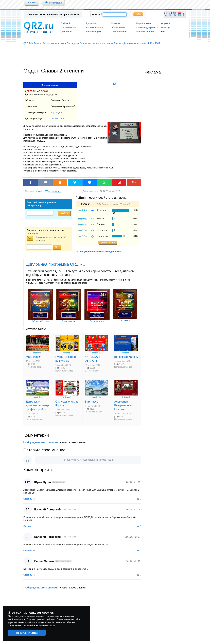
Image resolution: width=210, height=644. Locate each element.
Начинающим (93, 32)
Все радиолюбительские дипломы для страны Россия (94, 43)
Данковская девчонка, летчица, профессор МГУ (38, 405)
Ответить (28, 499)
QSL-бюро (67, 32)
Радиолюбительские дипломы (49, 43)
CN (179, 15)
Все (163, 32)
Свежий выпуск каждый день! (51, 237)
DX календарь (69, 27)
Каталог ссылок (95, 27)
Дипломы (91, 23)
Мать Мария (34, 357)
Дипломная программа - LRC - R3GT (142, 43)
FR (170, 15)
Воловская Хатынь (126, 357)
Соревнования (119, 32)
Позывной (97, 14)
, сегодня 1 (49, 191)
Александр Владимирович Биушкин (124, 405)
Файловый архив (145, 32)
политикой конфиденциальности (39, 625)
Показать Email (58, 119)
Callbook (66, 23)
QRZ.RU (28, 43)
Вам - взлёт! (92, 402)
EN (166, 15)
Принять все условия (27, 633)
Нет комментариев (35, 367)
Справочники (143, 23)
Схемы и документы (147, 27)
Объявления (118, 27)
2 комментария (92, 371)
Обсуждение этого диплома (42, 442)
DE (175, 15)
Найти (138, 14)
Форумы (166, 23)
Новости (116, 23)
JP (184, 15)
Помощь (166, 27)
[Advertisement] (105, 56)
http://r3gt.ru (57, 112)
